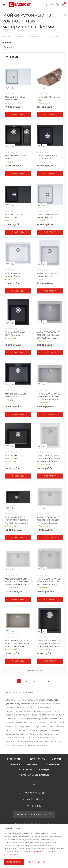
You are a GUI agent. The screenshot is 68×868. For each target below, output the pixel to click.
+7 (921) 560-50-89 (35, 793)
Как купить (38, 759)
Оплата (32, 764)
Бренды (44, 769)
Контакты (25, 769)
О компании (15, 759)
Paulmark (9, 47)
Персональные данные (34, 775)
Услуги (56, 759)
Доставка (14, 764)
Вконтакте (34, 785)
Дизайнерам (52, 764)
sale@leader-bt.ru (36, 799)
